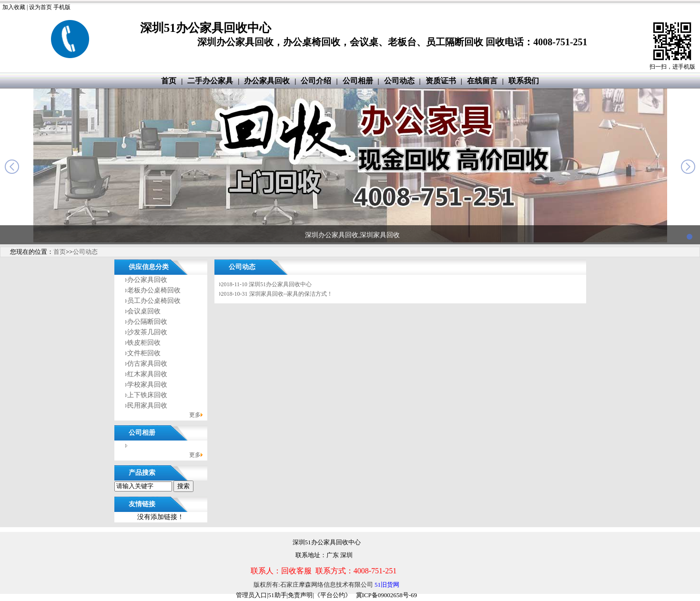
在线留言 (482, 81)
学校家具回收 (147, 385)
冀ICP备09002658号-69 (387, 595)
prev (12, 167)
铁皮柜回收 (144, 343)
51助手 (278, 595)
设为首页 (41, 7)
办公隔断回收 (147, 322)
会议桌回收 (144, 311)
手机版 (62, 7)
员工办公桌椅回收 (154, 301)
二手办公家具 (210, 81)
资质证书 (441, 81)
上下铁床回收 (147, 395)
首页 (169, 81)
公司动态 (399, 81)
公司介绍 (316, 81)
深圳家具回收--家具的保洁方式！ (291, 294)
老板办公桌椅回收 (154, 290)
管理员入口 (251, 595)
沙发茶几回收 (147, 332)
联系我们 (524, 81)
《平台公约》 (333, 595)
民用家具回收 (147, 406)
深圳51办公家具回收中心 (280, 284)
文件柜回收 (144, 353)
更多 (195, 415)
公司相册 (358, 81)
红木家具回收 (147, 374)
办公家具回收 (267, 81)
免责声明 (300, 595)
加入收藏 (14, 7)
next (688, 167)
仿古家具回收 (147, 364)
